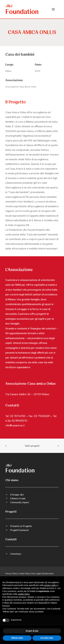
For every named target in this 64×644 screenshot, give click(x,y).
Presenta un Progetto (21, 526)
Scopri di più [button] (32, 631)
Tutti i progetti (32, 446)
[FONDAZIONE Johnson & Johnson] (22, 9)
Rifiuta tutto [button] (17, 638)
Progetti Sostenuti (19, 530)
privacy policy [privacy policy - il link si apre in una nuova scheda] (51, 585)
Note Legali (36, 574)
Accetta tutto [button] (47, 638)
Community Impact (20, 502)
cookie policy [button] (24, 594)
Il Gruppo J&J (17, 495)
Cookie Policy (24, 574)
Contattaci (16, 554)
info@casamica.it (15, 425)
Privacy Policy (11, 574)
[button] (53, 9)
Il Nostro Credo (18, 499)
